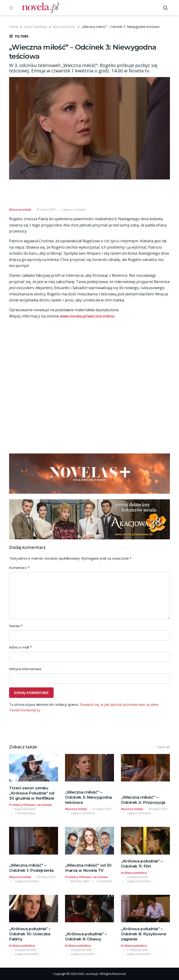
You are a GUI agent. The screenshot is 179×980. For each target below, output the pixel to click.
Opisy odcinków (35, 27)
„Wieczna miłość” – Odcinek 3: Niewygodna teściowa (88, 797)
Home (14, 27)
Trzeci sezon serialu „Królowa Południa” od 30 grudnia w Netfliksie (32, 793)
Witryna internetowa (25, 669)
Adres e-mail (20, 647)
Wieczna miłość (64, 27)
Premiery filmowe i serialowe (30, 805)
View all (164, 747)
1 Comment (104, 881)
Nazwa (16, 626)
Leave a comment (74, 210)
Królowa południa (134, 873)
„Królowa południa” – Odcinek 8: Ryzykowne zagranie (144, 934)
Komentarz (19, 568)
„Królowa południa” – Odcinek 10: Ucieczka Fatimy (30, 934)
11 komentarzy (25, 813)
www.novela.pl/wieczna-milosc (87, 316)
